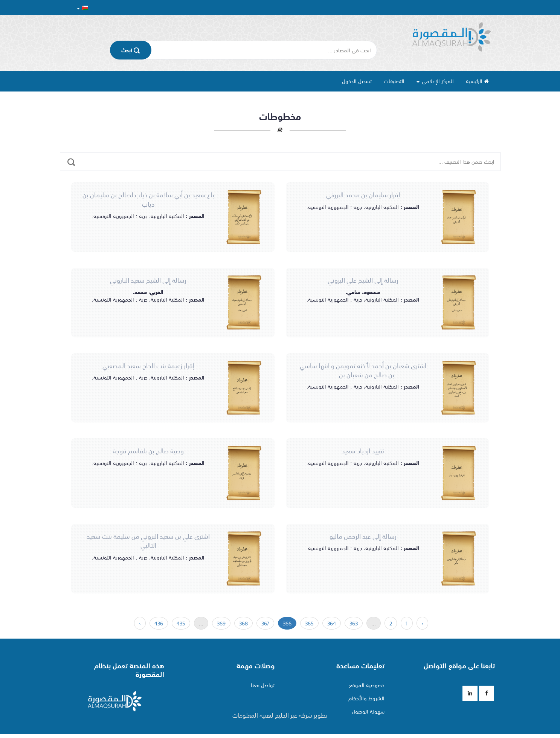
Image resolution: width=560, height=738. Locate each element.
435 (181, 623)
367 (265, 623)
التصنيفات (394, 81)
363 (354, 623)
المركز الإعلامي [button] (435, 81)
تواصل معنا (263, 685)
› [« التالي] (140, 623)
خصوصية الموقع (367, 685)
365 (309, 623)
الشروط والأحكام (366, 698)
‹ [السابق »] (422, 623)
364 (332, 623)
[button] (82, 8)
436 (159, 623)
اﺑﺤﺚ (130, 50)
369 (221, 623)
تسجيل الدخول (357, 81)
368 (243, 623)
